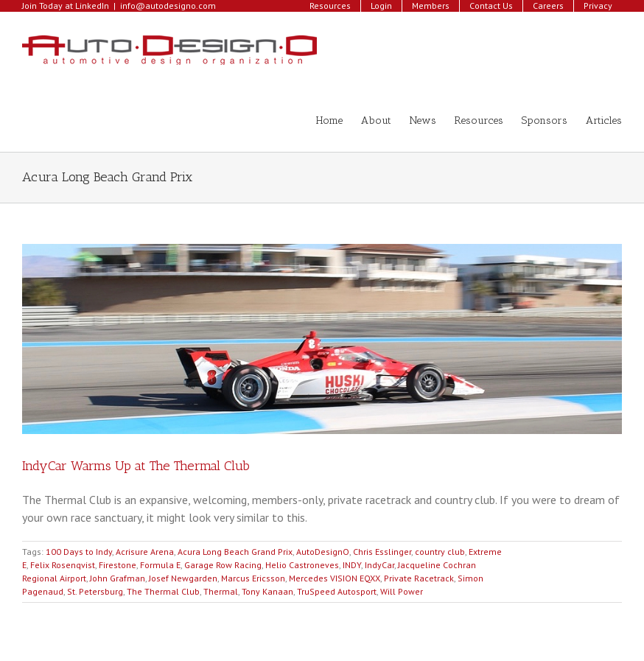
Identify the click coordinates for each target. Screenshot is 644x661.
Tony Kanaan (267, 591)
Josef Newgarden (183, 578)
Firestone (118, 565)
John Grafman (118, 578)
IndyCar (379, 565)
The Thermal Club (163, 591)
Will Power (402, 591)
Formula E (160, 565)
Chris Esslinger (382, 552)
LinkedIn (92, 6)
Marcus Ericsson (253, 578)
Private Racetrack (419, 578)
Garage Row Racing (223, 565)
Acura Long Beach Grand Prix (235, 552)
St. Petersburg (95, 591)
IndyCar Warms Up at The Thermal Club (136, 466)
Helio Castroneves (302, 565)
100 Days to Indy (79, 552)
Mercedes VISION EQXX (335, 578)
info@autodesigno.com (168, 6)
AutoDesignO (323, 552)
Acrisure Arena (145, 552)
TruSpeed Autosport (337, 591)
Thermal (221, 591)
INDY (352, 565)
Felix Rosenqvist (63, 565)
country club (440, 552)
